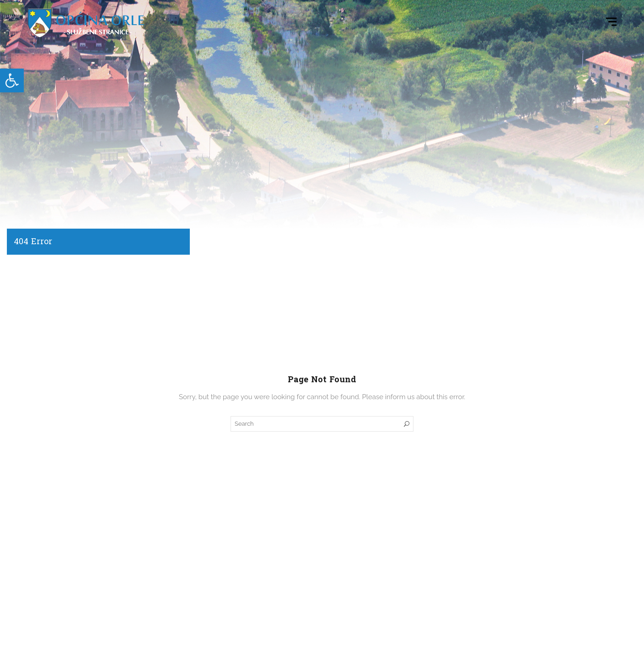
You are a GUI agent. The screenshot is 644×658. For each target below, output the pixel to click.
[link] (12, 80)
